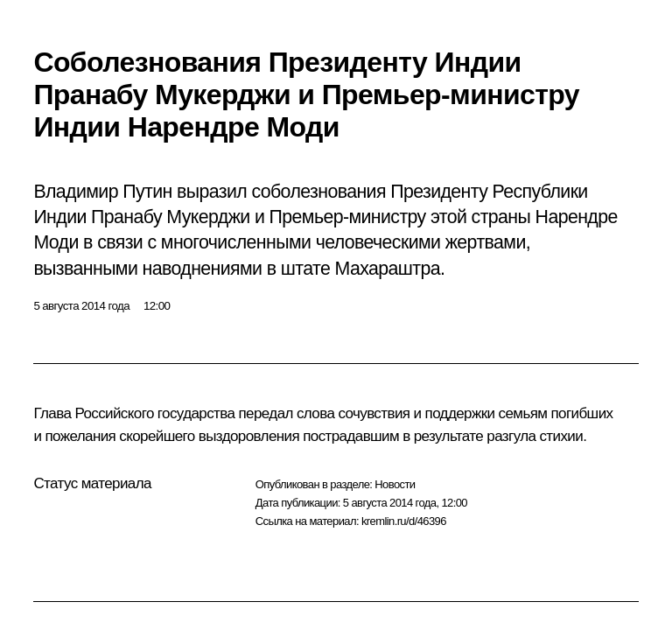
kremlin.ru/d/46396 (404, 521)
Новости (395, 484)
